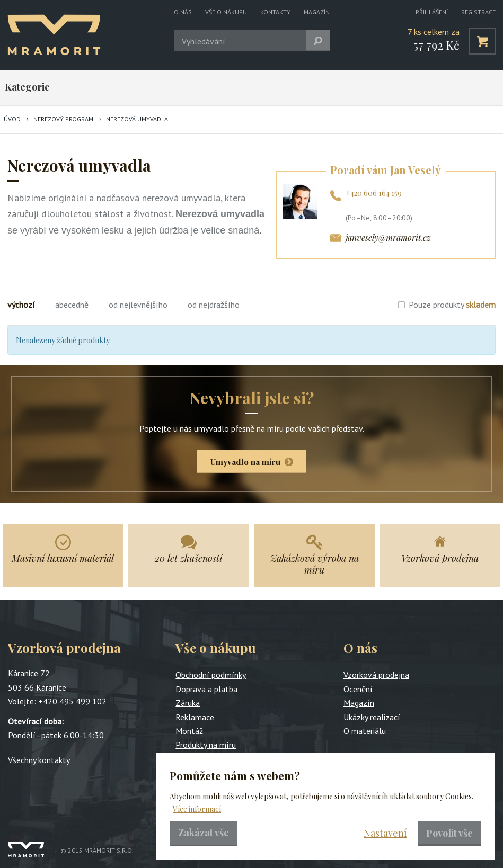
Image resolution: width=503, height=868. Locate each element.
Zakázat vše (204, 833)
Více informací (197, 809)
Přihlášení (432, 12)
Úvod (12, 119)
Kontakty (275, 12)
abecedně (72, 305)
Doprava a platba (206, 689)
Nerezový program (63, 119)
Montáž (189, 731)
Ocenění (358, 689)
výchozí (21, 305)
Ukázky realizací (372, 717)
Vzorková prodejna (376, 675)
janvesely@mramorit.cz (388, 238)
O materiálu (365, 731)
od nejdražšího (214, 305)
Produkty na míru (206, 745)
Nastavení (385, 833)
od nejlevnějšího (138, 305)
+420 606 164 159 (374, 193)
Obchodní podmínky (211, 675)
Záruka (188, 703)
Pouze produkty (452, 305)
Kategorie (27, 87)
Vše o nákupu (226, 12)
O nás (183, 12)
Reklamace (195, 717)
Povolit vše (449, 833)
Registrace (478, 12)
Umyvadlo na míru (245, 462)
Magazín (317, 12)
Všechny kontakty (39, 760)
